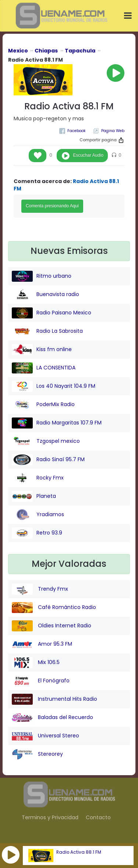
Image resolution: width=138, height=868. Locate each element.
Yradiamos (38, 515)
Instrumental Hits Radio (54, 699)
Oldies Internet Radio (52, 626)
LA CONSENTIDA (44, 368)
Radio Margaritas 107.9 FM (57, 423)
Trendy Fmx (40, 589)
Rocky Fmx (38, 478)
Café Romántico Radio (54, 608)
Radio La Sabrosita (47, 331)
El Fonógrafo (41, 681)
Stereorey (37, 754)
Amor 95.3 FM (42, 644)
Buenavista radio (45, 295)
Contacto (98, 817)
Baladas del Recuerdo (52, 718)
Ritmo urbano (42, 276)
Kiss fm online (42, 350)
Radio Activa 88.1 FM (79, 852)
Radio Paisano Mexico (52, 313)
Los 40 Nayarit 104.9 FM (54, 386)
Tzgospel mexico (46, 441)
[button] (11, 855)
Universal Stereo (45, 736)
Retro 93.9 (37, 533)
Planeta (34, 496)
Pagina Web (113, 131)
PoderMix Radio (43, 405)
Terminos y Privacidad (50, 817)
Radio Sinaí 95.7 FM (48, 460)
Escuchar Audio (88, 155)
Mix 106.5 (36, 663)
